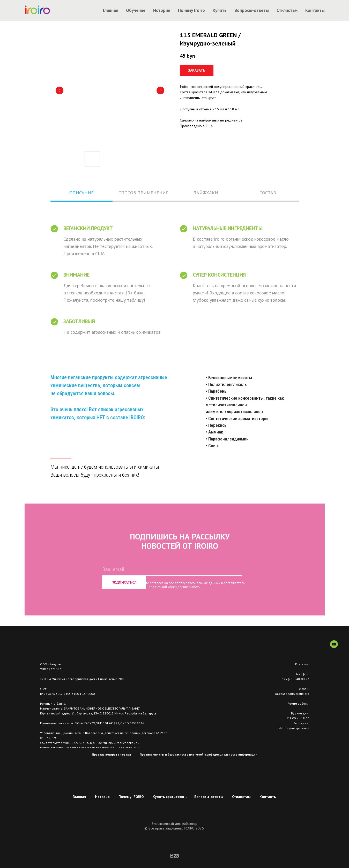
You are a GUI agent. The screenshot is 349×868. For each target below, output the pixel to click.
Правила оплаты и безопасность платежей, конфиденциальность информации (199, 754)
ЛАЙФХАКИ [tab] (206, 193)
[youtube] (334, 647)
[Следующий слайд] (160, 90)
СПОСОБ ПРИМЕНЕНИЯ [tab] (143, 193)
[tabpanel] (174, 276)
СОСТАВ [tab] (268, 193)
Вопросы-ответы (252, 10)
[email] (172, 569)
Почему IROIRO (131, 797)
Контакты (315, 10)
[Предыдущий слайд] (60, 90)
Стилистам (287, 10)
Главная (111, 10)
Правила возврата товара (111, 754)
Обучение (136, 10)
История (162, 10)
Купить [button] (220, 10)
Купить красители (168, 797)
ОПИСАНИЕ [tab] (81, 193)
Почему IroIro (191, 10)
